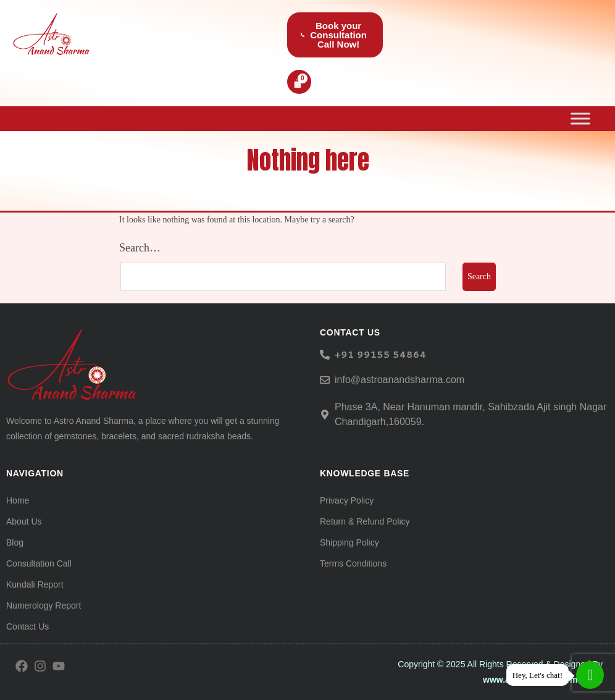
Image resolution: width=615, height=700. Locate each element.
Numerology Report (44, 605)
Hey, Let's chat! (538, 675)
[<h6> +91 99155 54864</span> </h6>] (325, 355)
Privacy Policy (347, 500)
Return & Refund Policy (365, 521)
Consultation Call (39, 563)
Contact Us (27, 626)
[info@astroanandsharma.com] (325, 380)
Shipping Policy (349, 542)
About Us (24, 521)
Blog (15, 542)
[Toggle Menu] (580, 118)
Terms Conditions (353, 563)
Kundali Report (35, 584)
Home (18, 500)
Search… (140, 248)
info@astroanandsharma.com (400, 380)
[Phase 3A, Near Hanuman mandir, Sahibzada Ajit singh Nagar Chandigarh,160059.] (325, 415)
